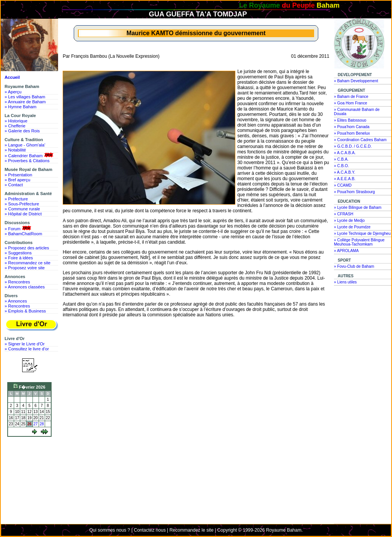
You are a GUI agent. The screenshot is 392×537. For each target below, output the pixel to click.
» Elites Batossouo (350, 120)
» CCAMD (343, 185)
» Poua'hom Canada (352, 127)
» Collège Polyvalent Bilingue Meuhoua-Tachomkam (359, 242)
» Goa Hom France (351, 103)
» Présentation (18, 175)
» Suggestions (18, 253)
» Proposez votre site (25, 268)
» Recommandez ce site (28, 263)
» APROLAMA (346, 251)
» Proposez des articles (27, 248)
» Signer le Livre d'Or (25, 344)
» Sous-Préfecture (22, 204)
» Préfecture (16, 199)
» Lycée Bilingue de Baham (358, 207)
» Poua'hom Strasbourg (354, 192)
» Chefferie (15, 126)
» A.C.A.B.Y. (345, 172)
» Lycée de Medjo (349, 220)
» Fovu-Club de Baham (354, 266)
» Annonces (16, 301)
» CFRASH (344, 214)
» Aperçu (13, 92)
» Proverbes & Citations (27, 161)
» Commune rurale (22, 209)
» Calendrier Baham (30, 155)
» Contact (14, 185)
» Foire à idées (19, 258)
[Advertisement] (31, 468)
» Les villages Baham (25, 97)
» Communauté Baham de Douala (357, 112)
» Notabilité (15, 150)
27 (36, 424)
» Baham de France (351, 97)
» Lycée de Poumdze (352, 227)
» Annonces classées (25, 287)
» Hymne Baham (20, 107)
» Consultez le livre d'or (27, 349)
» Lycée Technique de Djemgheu (362, 234)
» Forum (19, 228)
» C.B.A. (341, 159)
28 (42, 424)
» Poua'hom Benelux (352, 133)
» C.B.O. (341, 166)
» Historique (16, 121)
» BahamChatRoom (23, 234)
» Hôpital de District (23, 214)
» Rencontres (17, 282)
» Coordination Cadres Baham (360, 140)
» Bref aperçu (17, 180)
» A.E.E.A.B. (345, 179)
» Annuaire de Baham (25, 102)
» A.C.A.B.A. (345, 153)
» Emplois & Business (25, 311)
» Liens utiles (345, 282)
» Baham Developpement (356, 81)
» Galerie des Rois (22, 131)
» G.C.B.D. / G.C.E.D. (353, 146)
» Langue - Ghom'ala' (25, 145)
